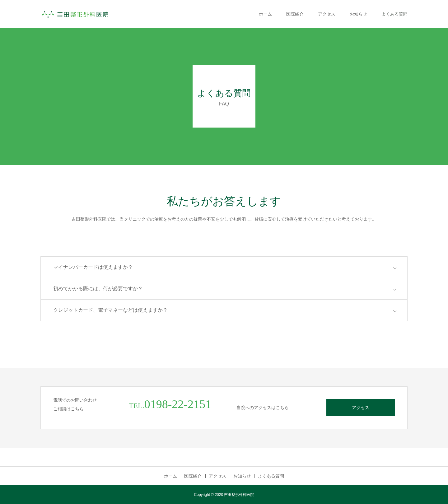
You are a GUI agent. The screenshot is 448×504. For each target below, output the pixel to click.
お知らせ (358, 14)
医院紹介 (295, 14)
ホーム (265, 14)
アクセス (327, 14)
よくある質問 (394, 14)
